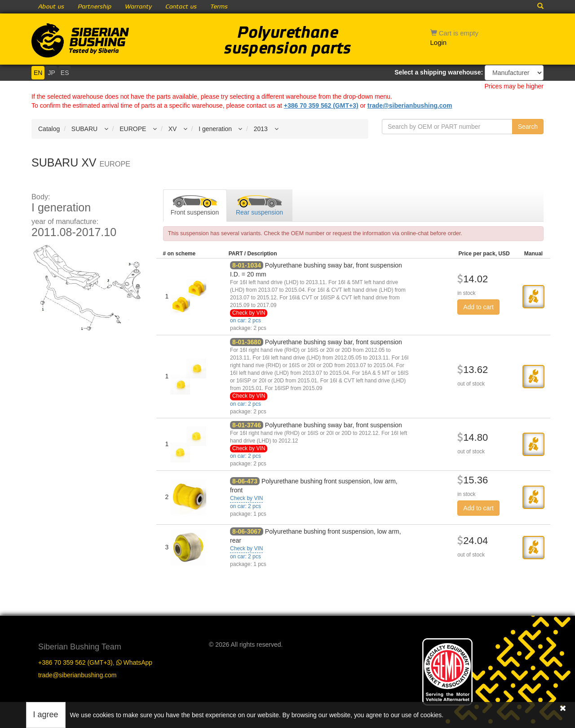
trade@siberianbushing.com (410, 105)
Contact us (181, 7)
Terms (219, 7)
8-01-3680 (247, 342)
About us (51, 7)
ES (65, 73)
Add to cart (478, 307)
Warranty (138, 7)
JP (51, 73)
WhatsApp (134, 662)
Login (439, 42)
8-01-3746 (247, 425)
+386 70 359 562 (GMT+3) (321, 105)
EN (38, 73)
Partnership (95, 7)
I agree (46, 715)
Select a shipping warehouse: (439, 72)
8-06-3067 (247, 531)
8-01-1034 (247, 265)
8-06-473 (245, 481)
